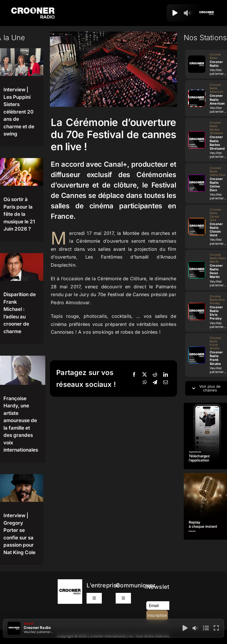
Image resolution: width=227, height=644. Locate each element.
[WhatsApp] (145, 383)
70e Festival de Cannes (123, 294)
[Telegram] (155, 383)
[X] (145, 375)
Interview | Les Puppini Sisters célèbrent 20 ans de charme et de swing (19, 112)
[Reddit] (155, 375)
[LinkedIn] (166, 375)
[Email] (166, 383)
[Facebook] (134, 375)
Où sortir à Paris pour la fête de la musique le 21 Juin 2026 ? (19, 214)
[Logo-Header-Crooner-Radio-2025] (33, 10)
